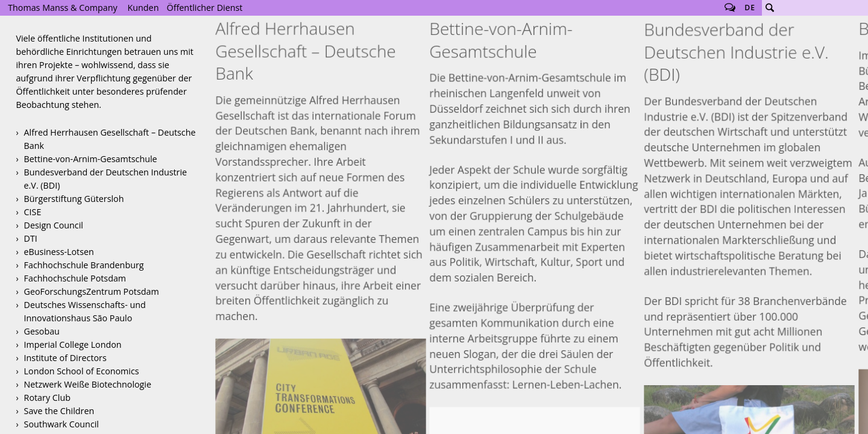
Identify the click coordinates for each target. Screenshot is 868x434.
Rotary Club (47, 398)
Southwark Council (61, 424)
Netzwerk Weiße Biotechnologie (88, 384)
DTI (31, 238)
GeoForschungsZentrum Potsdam (92, 291)
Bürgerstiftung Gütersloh (74, 199)
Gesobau (42, 331)
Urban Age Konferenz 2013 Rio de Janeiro (320, 216)
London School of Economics (82, 371)
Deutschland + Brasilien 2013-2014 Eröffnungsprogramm (750, 317)
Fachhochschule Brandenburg (84, 265)
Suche (770, 8)
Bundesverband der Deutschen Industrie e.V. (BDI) (106, 179)
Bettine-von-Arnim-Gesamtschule (91, 159)
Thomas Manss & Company (62, 8)
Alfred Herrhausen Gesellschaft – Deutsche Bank (110, 139)
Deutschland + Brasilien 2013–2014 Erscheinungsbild (750, 249)
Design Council (54, 225)
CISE (33, 212)
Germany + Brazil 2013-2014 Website (750, 386)
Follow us (730, 8)
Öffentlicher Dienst (205, 8)
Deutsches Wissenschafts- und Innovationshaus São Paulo (85, 311)
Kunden (143, 8)
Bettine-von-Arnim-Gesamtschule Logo (535, 268)
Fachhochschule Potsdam (75, 278)
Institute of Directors (65, 358)
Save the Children (59, 411)
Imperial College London (73, 344)
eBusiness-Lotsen (59, 252)
